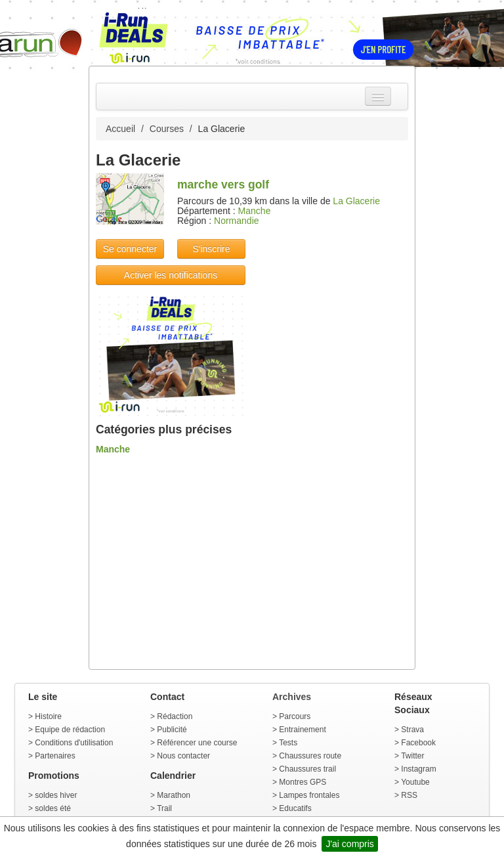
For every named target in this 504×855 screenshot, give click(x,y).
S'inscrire (211, 249)
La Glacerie (356, 201)
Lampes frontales (309, 795)
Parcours (295, 716)
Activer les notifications (171, 275)
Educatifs (295, 808)
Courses (167, 129)
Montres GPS (303, 782)
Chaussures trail (307, 769)
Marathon (174, 795)
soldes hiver (56, 795)
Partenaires (55, 756)
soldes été (53, 808)
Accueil (120, 129)
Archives (292, 697)
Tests (288, 743)
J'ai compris (349, 844)
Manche (255, 211)
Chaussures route (310, 756)
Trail (164, 808)
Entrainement (302, 730)
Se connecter (130, 249)
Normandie (236, 221)
